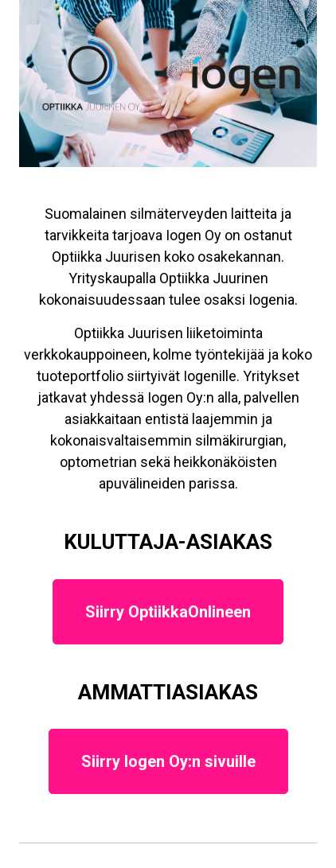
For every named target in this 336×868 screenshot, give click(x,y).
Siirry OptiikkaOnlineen (168, 612)
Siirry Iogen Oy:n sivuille (168, 761)
